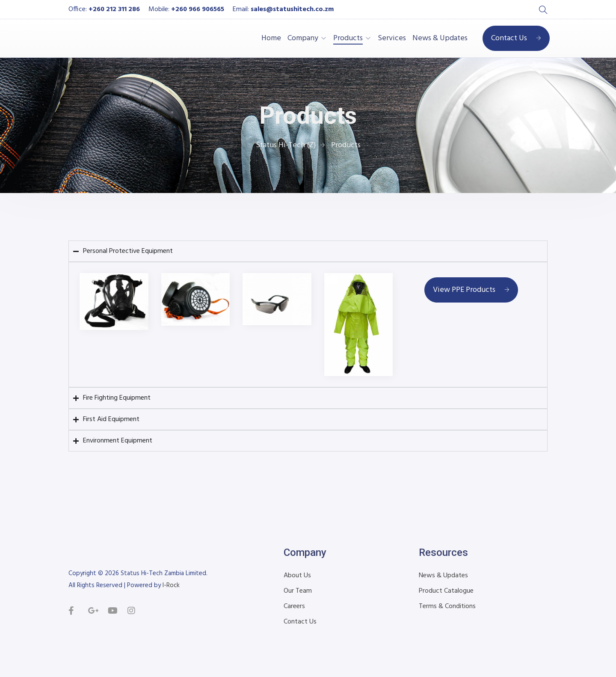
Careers (294, 606)
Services (392, 39)
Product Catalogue (446, 591)
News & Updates (440, 39)
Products (348, 39)
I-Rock (171, 585)
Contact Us (516, 38)
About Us (297, 576)
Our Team (298, 591)
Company (303, 39)
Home (271, 39)
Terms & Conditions (447, 606)
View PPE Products (471, 290)
